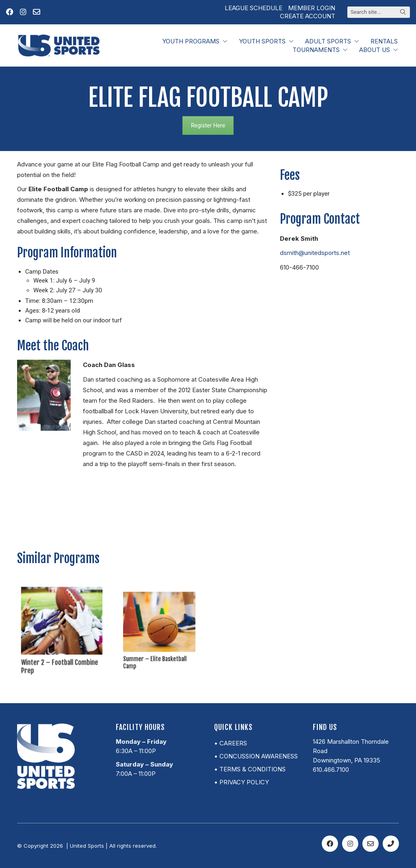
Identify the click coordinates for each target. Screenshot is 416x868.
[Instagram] (350, 844)
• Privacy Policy (242, 782)
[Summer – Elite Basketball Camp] (159, 627)
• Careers (231, 743)
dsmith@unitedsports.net (315, 253)
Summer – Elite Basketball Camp (157, 646)
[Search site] (403, 13)
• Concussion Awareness (256, 756)
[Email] (370, 844)
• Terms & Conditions (250, 769)
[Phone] (391, 844)
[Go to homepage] (59, 45)
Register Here (208, 125)
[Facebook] (330, 844)
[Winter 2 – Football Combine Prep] (62, 624)
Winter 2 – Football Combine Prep (60, 655)
